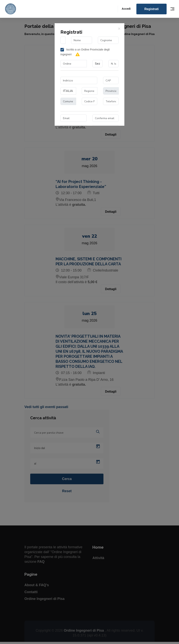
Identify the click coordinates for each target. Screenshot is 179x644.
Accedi (126, 9)
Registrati (151, 9)
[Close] (119, 28)
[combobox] (74, 64)
